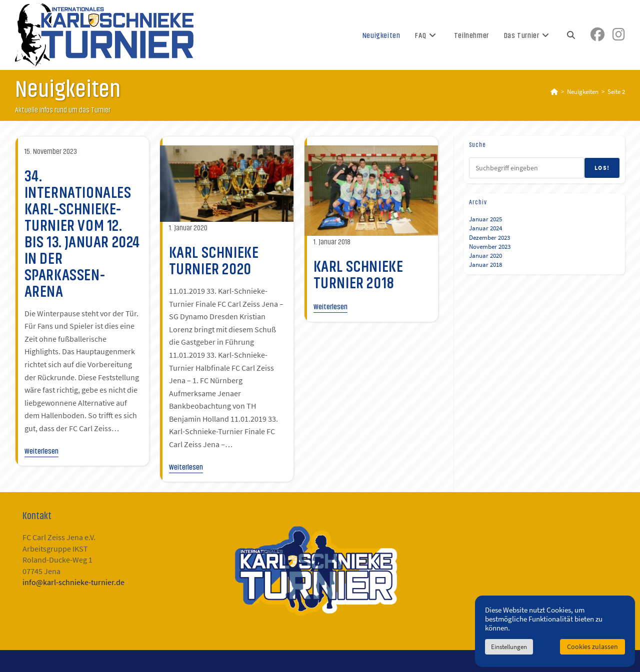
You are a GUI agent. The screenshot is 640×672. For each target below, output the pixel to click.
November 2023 (490, 247)
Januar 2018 (485, 265)
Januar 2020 (485, 256)
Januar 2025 (485, 219)
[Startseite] (554, 92)
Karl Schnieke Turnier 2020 (214, 261)
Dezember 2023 (489, 238)
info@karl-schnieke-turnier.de (73, 583)
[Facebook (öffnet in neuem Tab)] (597, 35)
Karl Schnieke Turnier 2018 (358, 275)
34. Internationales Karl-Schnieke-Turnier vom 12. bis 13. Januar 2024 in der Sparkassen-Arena (82, 234)
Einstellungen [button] (509, 647)
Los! (602, 168)
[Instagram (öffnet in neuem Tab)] (619, 35)
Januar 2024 (485, 228)
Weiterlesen (41, 450)
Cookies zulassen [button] (592, 647)
